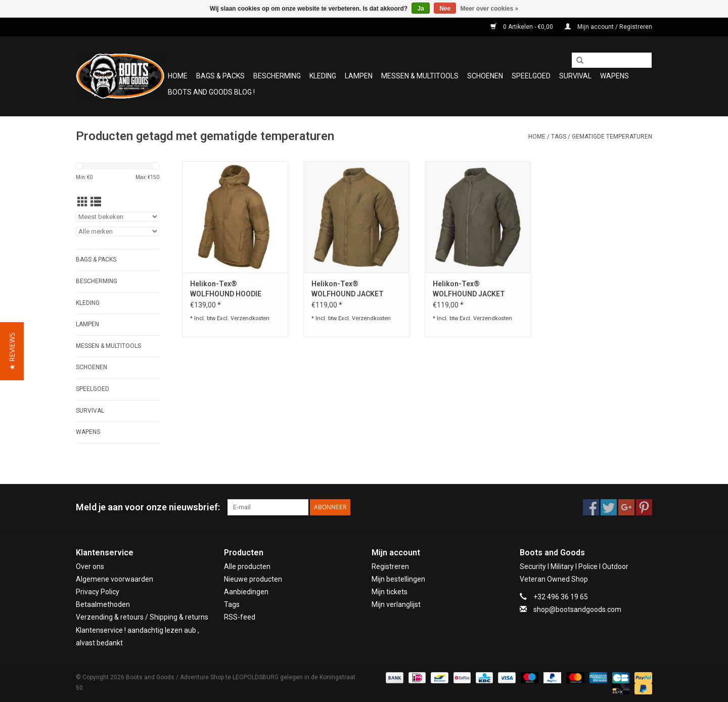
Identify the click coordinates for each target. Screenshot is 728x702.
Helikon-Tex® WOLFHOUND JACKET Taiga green (469, 289)
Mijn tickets (390, 592)
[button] (12, 351)
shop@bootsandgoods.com (577, 609)
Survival (575, 76)
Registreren (390, 566)
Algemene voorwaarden (115, 579)
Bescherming (277, 76)
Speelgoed (531, 76)
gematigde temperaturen (612, 137)
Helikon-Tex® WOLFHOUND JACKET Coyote (348, 289)
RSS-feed (240, 617)
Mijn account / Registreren (608, 27)
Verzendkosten (250, 318)
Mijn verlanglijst (396, 604)
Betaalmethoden (103, 604)
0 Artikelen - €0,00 (522, 27)
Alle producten (247, 566)
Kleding (323, 76)
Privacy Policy (98, 592)
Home (178, 76)
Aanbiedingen (246, 592)
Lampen (359, 76)
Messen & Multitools (420, 76)
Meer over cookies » (490, 9)
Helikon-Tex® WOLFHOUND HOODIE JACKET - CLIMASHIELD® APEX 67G (232, 289)
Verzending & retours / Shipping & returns (142, 617)
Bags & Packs (220, 76)
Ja (420, 9)
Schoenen (485, 76)
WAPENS (615, 76)
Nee (445, 9)
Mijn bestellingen (398, 579)
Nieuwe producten (253, 579)
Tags (559, 137)
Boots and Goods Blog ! (211, 92)
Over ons (90, 566)
